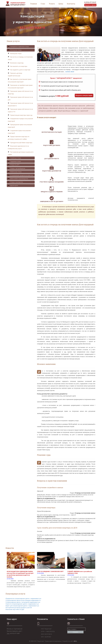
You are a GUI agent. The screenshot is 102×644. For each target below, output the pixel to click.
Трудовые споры (14, 161)
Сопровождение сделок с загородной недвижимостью (23, 602)
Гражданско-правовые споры (18, 47)
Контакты (71, 4)
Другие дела (13, 185)
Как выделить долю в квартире (19, 70)
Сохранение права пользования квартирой (19, 132)
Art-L (75, 641)
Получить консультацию (84, 95)
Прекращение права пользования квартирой (20, 126)
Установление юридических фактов (20, 175)
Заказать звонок (90, 5)
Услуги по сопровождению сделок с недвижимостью (22, 604)
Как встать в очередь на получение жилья (20, 58)
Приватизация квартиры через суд (20, 115)
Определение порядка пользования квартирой (20, 120)
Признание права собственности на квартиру (20, 92)
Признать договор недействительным (15, 75)
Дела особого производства (18, 179)
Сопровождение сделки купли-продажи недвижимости (23, 600)
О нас (43, 4)
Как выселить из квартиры (17, 66)
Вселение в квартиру (16, 63)
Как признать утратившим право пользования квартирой (20, 80)
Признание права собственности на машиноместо (20, 104)
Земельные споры (15, 172)
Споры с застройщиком (16, 168)
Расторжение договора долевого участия (19, 608)
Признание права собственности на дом (20, 98)
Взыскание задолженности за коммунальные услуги (18, 147)
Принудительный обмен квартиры (20, 143)
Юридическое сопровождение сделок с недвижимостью (23, 598)
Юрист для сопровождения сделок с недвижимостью (22, 606)
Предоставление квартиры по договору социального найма (19, 138)
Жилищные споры (15, 50)
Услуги (52, 4)
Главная (34, 4)
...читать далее (69, 72)
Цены (61, 4)
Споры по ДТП (14, 165)
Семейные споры (14, 158)
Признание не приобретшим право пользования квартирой (20, 86)
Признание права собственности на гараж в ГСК (20, 110)
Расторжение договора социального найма (21, 153)
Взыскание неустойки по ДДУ (15, 609)
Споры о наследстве (15, 182)
